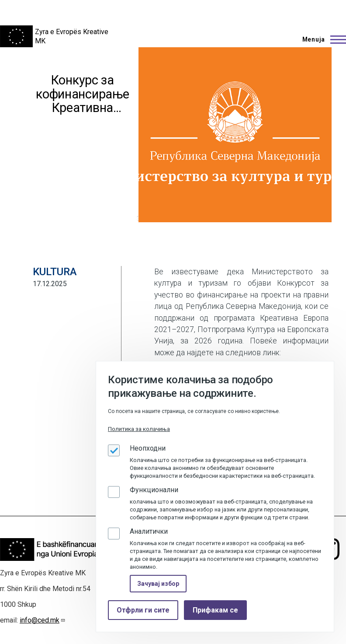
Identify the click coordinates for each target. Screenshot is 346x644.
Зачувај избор (158, 584)
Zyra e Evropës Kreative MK (72, 36)
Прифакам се (215, 610)
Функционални (154, 490)
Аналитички (149, 531)
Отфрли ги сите (143, 610)
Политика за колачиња (139, 429)
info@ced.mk (43, 620)
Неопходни (148, 448)
